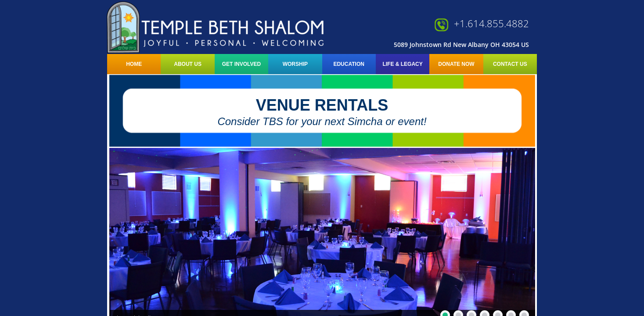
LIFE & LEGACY (402, 64)
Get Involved (241, 64)
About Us (188, 64)
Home (134, 64)
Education (349, 64)
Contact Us (510, 64)
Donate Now (456, 64)
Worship (295, 64)
